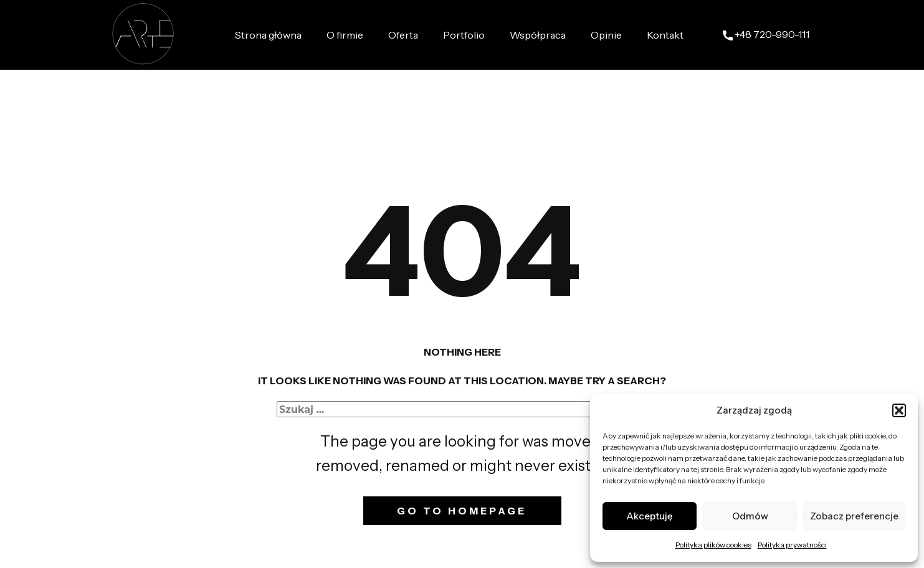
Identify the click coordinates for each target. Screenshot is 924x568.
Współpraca (538, 35)
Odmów (750, 516)
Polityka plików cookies (713, 545)
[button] (899, 410)
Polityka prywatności (792, 545)
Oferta (403, 35)
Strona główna (268, 35)
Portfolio (464, 35)
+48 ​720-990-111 (766, 35)
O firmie (345, 35)
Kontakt (665, 35)
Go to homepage (462, 511)
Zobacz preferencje (854, 516)
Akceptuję (650, 516)
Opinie (606, 35)
